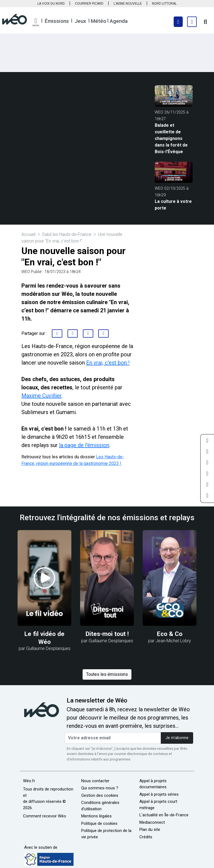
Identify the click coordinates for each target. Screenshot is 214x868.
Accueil (28, 234)
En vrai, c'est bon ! (108, 363)
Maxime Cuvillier (41, 396)
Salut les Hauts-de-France (67, 234)
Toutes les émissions (107, 674)
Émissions (57, 21)
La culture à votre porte (173, 205)
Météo (98, 21)
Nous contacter (95, 781)
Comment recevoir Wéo (45, 816)
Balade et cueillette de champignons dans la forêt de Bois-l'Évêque (171, 138)
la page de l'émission (84, 445)
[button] (36, 22)
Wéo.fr (29, 781)
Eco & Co (170, 634)
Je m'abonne (177, 738)
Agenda (119, 21)
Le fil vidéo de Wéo (44, 638)
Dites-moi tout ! (107, 634)
